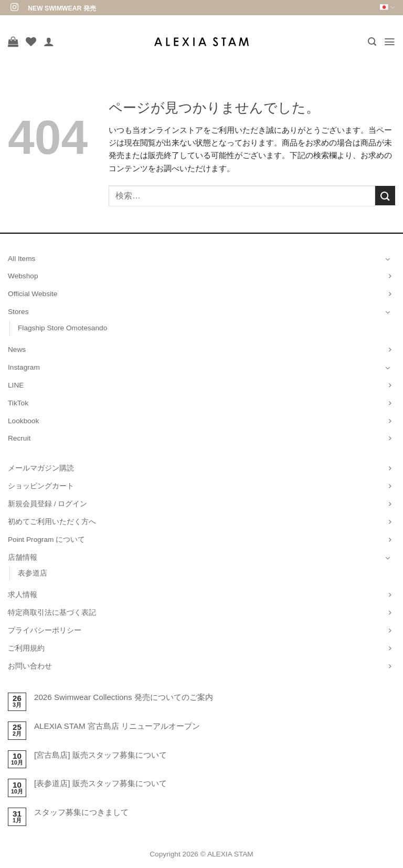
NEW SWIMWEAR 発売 (62, 8)
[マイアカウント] (49, 41)
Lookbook (23, 421)
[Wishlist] (31, 41)
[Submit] (385, 196)
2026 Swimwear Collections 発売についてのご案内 (124, 697)
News (17, 349)
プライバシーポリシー (45, 630)
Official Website (33, 294)
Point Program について (46, 540)
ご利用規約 (26, 648)
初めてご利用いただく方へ (52, 522)
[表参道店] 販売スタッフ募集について (100, 783)
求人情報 (23, 595)
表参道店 (33, 573)
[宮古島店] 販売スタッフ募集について (100, 755)
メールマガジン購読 (41, 468)
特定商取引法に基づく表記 (52, 613)
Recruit (19, 438)
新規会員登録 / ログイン (47, 504)
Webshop (23, 276)
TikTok (18, 403)
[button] (372, 42)
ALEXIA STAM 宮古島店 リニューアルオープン (117, 726)
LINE (16, 385)
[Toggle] (388, 259)
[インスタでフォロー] (14, 8)
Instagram (24, 367)
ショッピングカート (41, 486)
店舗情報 (23, 557)
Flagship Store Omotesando (62, 328)
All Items (22, 259)
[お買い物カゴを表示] (13, 41)
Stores (18, 312)
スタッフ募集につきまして (81, 812)
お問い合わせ (30, 666)
